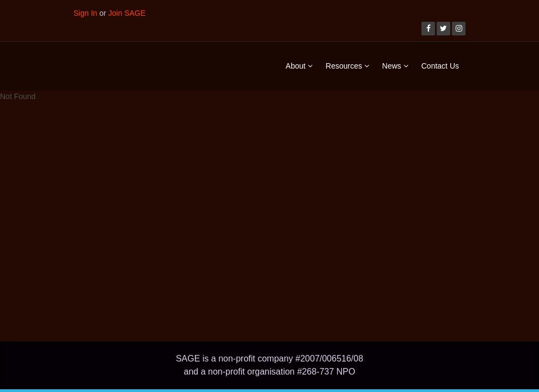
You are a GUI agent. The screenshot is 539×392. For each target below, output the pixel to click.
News (395, 66)
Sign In (85, 13)
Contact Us (440, 66)
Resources (347, 66)
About (299, 66)
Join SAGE (127, 13)
